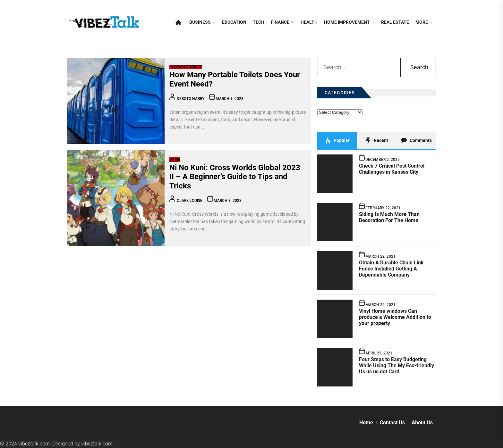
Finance (282, 22)
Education (234, 22)
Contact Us (392, 423)
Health (309, 22)
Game (175, 160)
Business (202, 22)
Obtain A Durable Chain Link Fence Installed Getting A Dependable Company (391, 269)
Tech (259, 22)
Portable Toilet (186, 67)
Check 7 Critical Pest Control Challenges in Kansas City (392, 169)
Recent (376, 141)
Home (366, 423)
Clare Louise (190, 201)
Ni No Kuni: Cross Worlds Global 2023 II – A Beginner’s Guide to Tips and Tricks (235, 177)
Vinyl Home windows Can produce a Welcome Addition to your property (395, 317)
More (424, 22)
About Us (422, 423)
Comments (416, 141)
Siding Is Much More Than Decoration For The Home (389, 217)
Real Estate (395, 22)
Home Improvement (349, 22)
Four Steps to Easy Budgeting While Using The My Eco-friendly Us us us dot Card (396, 365)
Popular (337, 141)
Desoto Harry (191, 99)
